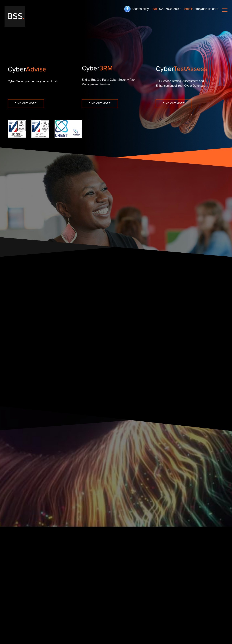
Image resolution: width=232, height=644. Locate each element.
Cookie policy (37, 622)
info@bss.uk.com (206, 9)
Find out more (26, 103)
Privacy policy (72, 622)
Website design (214, 628)
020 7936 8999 (170, 9)
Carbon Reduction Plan (114, 622)
